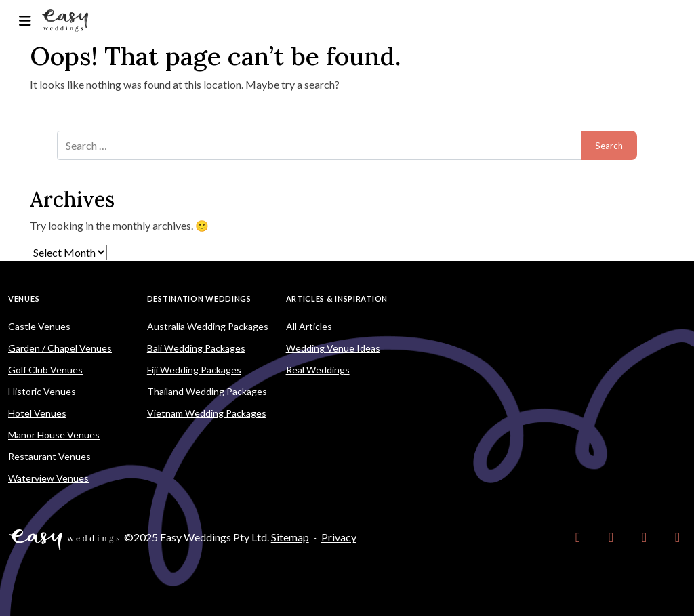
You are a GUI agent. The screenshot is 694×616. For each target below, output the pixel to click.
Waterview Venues (48, 478)
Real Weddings (318, 370)
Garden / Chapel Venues (60, 348)
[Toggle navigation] (25, 21)
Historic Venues (42, 391)
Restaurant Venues (49, 456)
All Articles (309, 326)
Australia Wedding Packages (208, 326)
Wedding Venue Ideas (333, 348)
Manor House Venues (54, 435)
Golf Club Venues (45, 370)
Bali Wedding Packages (196, 348)
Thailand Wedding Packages (207, 391)
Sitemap (290, 537)
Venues (24, 299)
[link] (578, 537)
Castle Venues (39, 326)
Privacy (339, 537)
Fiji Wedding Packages (194, 370)
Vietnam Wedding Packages (207, 413)
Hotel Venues (37, 413)
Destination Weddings (199, 299)
